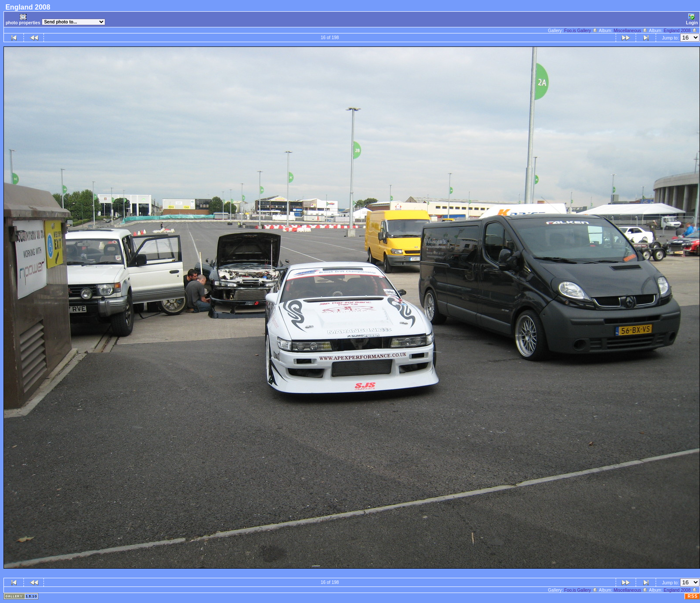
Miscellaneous (631, 31)
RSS (693, 596)
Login (692, 19)
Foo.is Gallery (581, 31)
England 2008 (680, 31)
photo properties (23, 19)
